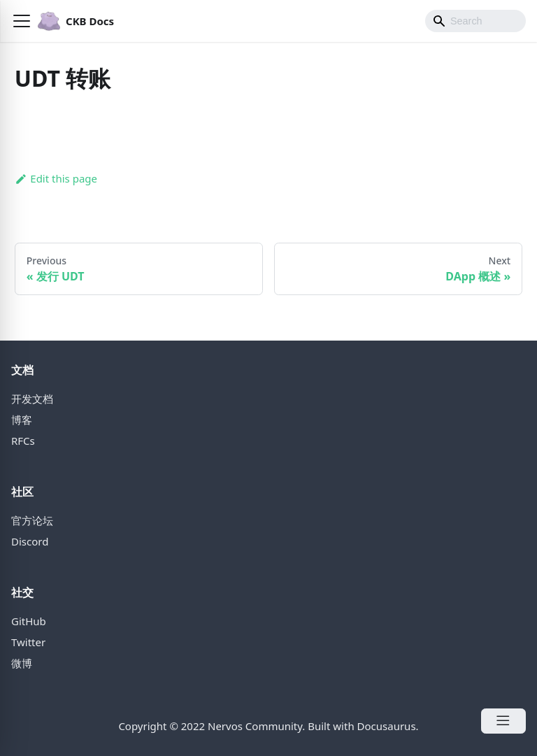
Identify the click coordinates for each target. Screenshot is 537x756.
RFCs (23, 441)
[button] (22, 21)
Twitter (28, 642)
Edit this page (56, 178)
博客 (22, 420)
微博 (22, 663)
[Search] (475, 21)
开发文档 (32, 399)
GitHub (29, 621)
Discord (30, 541)
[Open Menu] (503, 721)
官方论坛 (32, 520)
